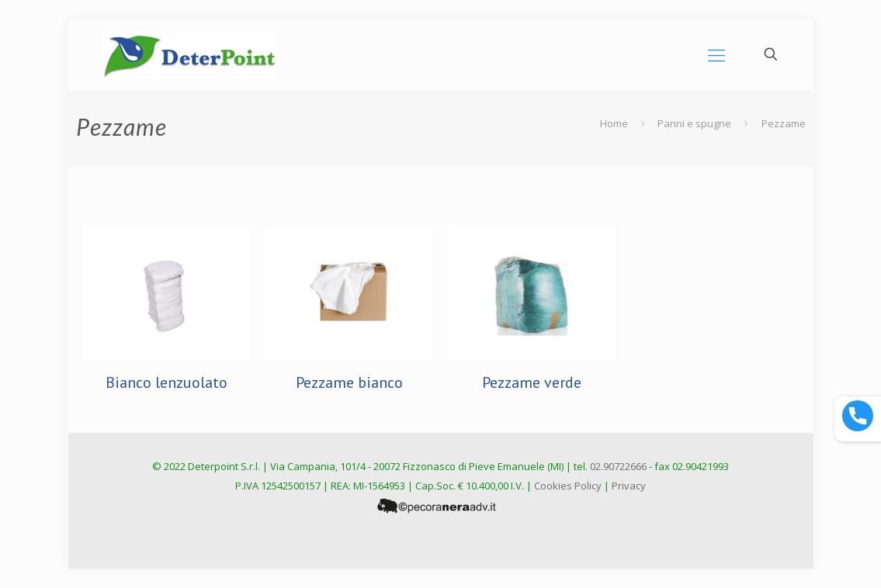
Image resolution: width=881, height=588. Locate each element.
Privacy (629, 486)
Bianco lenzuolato (166, 382)
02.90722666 (618, 466)
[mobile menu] (716, 54)
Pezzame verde (532, 382)
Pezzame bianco (349, 382)
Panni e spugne (694, 123)
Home (614, 123)
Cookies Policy (568, 486)
